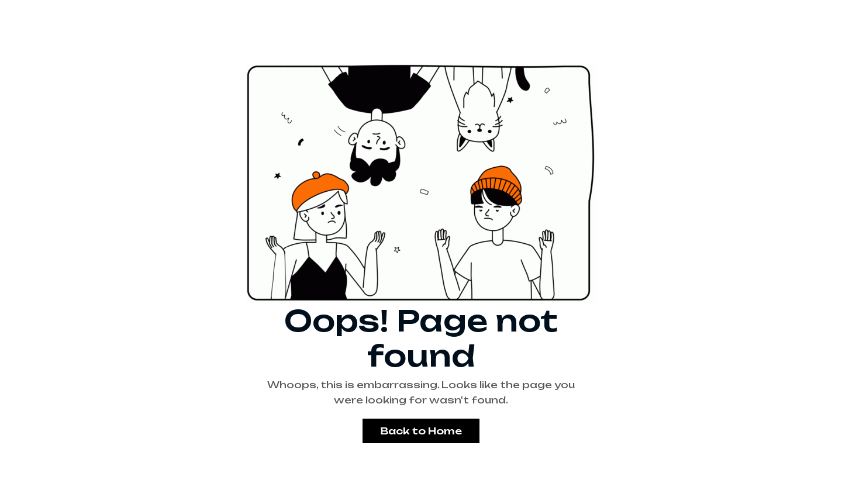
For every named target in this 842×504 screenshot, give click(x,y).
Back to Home (421, 431)
